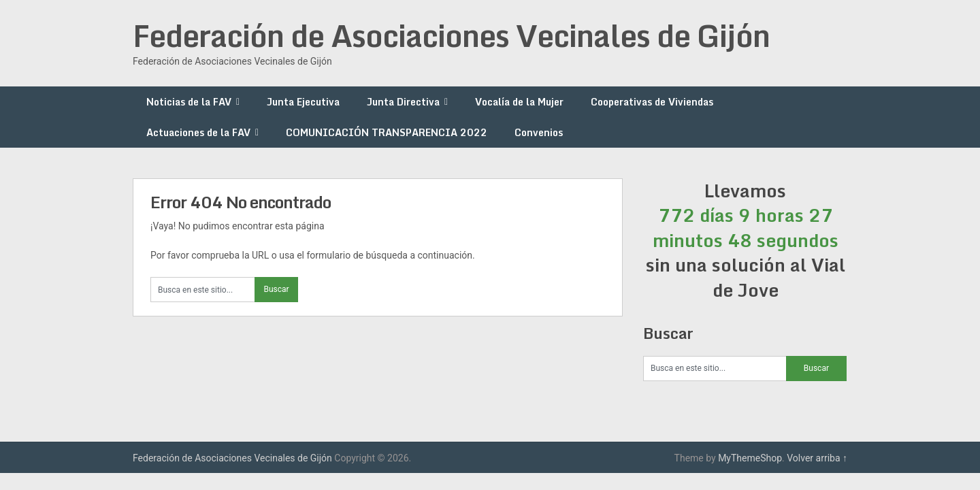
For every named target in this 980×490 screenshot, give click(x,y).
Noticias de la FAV (189, 102)
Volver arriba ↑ (817, 458)
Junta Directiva (403, 102)
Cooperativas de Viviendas (652, 102)
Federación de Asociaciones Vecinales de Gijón (451, 35)
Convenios (539, 132)
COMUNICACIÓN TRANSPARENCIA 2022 (387, 132)
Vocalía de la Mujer (519, 102)
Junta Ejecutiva (303, 102)
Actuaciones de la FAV (198, 132)
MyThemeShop (750, 458)
